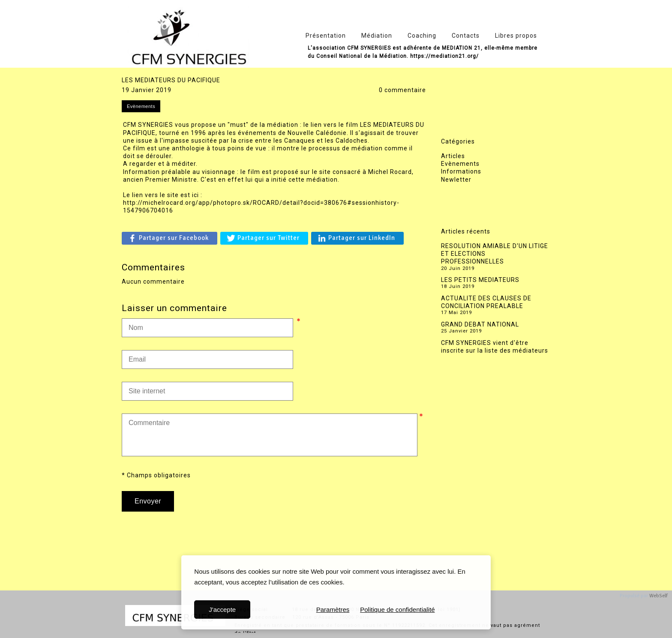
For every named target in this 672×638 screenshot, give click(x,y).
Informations (461, 171)
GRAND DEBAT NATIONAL (480, 324)
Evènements (460, 164)
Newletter (456, 180)
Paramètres (333, 610)
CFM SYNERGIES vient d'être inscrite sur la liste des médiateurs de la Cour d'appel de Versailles (495, 350)
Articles (453, 156)
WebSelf (658, 596)
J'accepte (222, 610)
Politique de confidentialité (397, 610)
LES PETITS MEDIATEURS (480, 280)
